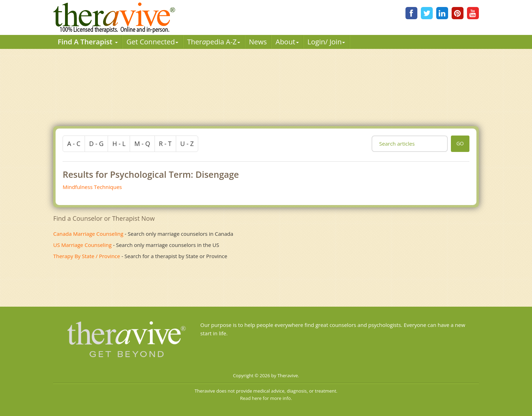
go (460, 143)
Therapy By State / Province (87, 256)
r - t (165, 144)
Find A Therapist (88, 42)
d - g (96, 144)
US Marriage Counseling (82, 245)
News (258, 42)
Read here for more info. (266, 398)
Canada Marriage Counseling (88, 234)
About (287, 42)
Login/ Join (326, 42)
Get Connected (153, 42)
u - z (187, 144)
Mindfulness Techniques (92, 187)
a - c (74, 144)
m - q (142, 144)
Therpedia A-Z (214, 42)
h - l (119, 144)
